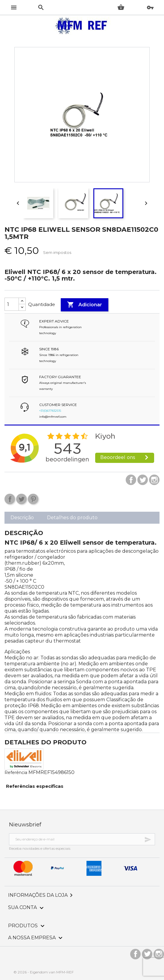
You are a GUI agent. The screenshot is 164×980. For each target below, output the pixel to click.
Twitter (143, 480)
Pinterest (33, 499)
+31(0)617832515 (50, 411)
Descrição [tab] (22, 518)
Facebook (131, 480)
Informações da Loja (41, 895)
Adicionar (85, 305)
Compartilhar (10, 499)
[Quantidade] (12, 304)
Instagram (154, 480)
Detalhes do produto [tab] (72, 518)
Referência (16, 773)
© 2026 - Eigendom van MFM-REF (44, 972)
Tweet (21, 499)
